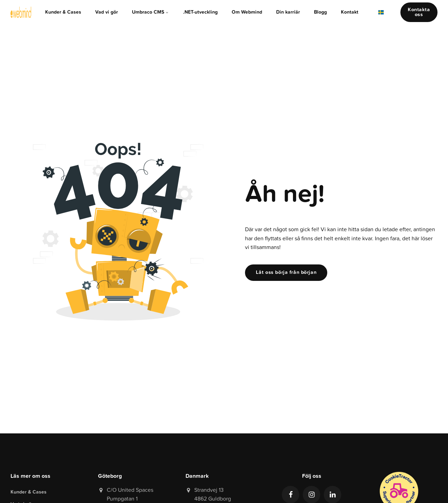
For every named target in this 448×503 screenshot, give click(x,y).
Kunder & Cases (63, 12)
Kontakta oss (419, 12)
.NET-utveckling (200, 12)
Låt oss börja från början (286, 272)
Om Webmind (247, 12)
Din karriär (288, 12)
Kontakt (350, 12)
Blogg (320, 12)
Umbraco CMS (150, 12)
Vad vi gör (107, 12)
